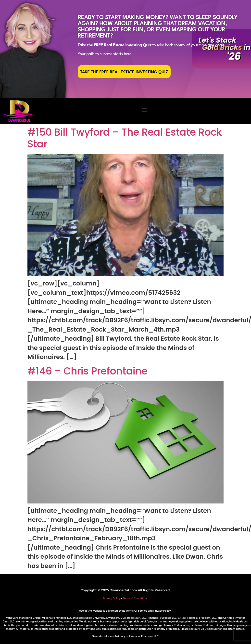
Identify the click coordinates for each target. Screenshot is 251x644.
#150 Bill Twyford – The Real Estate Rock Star (125, 138)
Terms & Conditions (135, 599)
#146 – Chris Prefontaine (88, 371)
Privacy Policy (112, 599)
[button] (144, 110)
